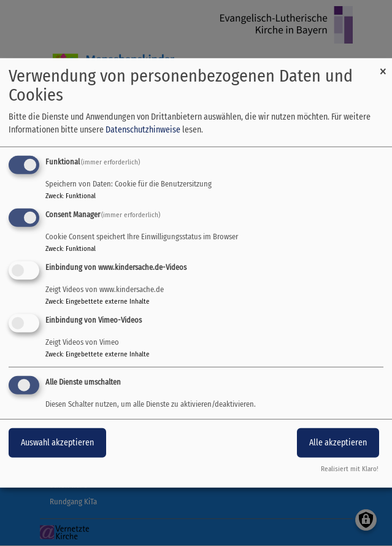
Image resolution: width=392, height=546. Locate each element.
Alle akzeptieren (338, 442)
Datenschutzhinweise (143, 130)
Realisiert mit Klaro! (350, 469)
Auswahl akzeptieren (57, 442)
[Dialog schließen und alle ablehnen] (383, 66)
